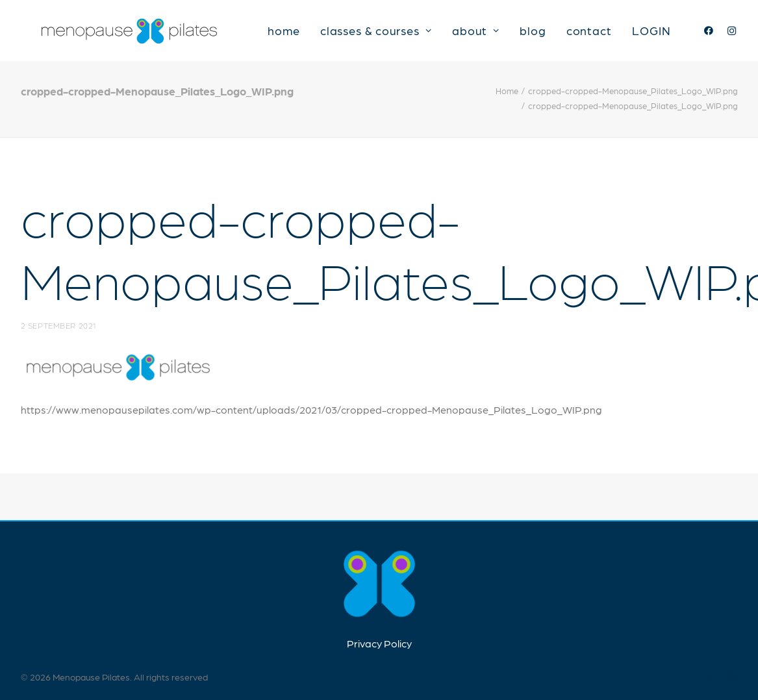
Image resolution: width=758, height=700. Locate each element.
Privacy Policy (379, 643)
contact (603, 33)
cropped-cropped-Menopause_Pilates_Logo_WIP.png (633, 98)
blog (548, 33)
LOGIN (666, 33)
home (299, 33)
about (490, 33)
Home (507, 98)
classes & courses (390, 33)
